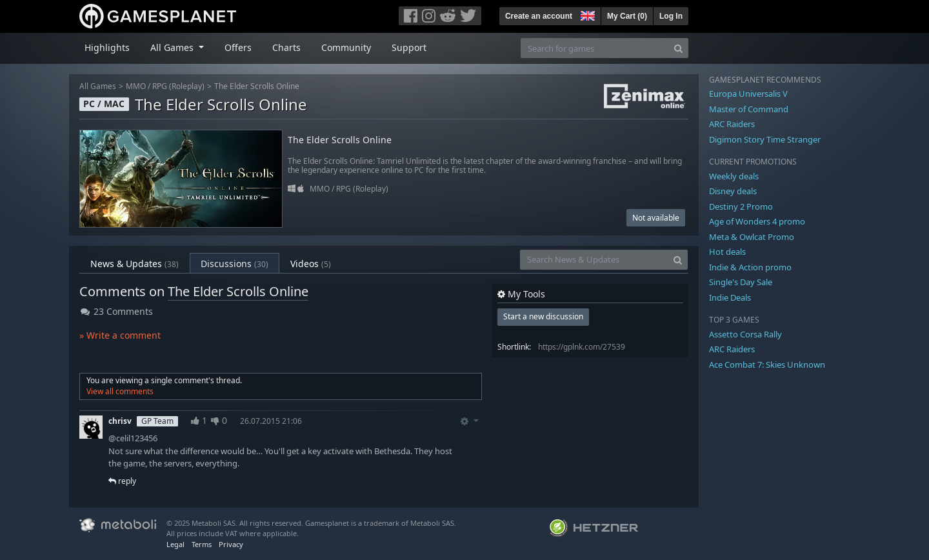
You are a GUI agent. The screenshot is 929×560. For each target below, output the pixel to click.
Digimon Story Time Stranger (765, 139)
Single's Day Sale (741, 282)
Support (409, 47)
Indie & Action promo (750, 267)
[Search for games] (595, 48)
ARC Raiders (732, 124)
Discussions (235, 264)
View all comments (120, 391)
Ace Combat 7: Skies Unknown (767, 365)
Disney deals (733, 191)
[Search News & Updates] (594, 260)
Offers (238, 47)
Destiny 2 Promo (741, 206)
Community (346, 47)
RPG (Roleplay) (178, 86)
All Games (98, 86)
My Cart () (627, 16)
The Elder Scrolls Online (257, 86)
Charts (286, 47)
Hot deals (727, 252)
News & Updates (135, 264)
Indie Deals (730, 297)
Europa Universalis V (748, 94)
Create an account (539, 16)
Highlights (107, 47)
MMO (136, 86)
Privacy (231, 544)
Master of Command (749, 109)
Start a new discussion (543, 316)
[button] (586, 14)
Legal (175, 544)
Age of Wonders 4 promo (757, 221)
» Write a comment (120, 335)
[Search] (678, 48)
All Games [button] (173, 47)
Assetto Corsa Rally (745, 334)
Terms (202, 544)
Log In (671, 16)
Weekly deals (734, 176)
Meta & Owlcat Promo (752, 237)
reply (122, 481)
